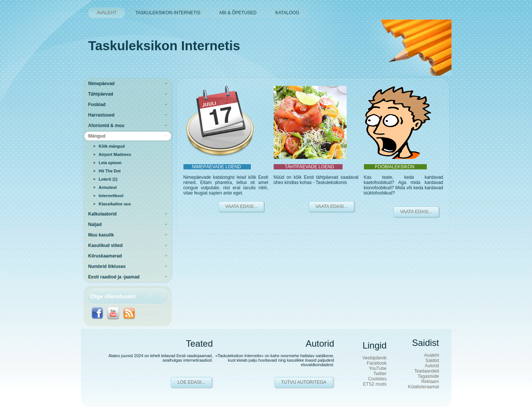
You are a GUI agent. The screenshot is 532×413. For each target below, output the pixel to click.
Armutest (108, 187)
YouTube (378, 368)
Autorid (432, 366)
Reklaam (430, 382)
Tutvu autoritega (304, 382)
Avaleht (432, 355)
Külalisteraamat (424, 387)
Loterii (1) (108, 179)
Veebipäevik (375, 358)
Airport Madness (115, 154)
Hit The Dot (110, 171)
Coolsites (377, 379)
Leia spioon (110, 163)
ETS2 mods (375, 384)
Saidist (432, 361)
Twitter (380, 374)
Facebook (377, 363)
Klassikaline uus (115, 204)
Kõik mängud (112, 146)
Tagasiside (428, 376)
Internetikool (111, 196)
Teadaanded (426, 371)
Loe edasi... (191, 382)
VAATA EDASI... (241, 206)
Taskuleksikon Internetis (164, 46)
